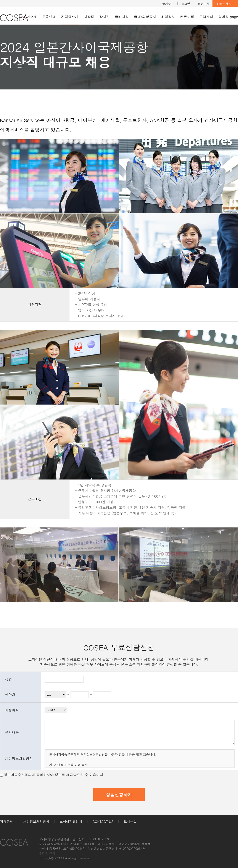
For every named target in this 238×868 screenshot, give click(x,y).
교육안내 (49, 17)
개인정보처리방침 (36, 821)
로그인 (186, 4)
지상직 (89, 17)
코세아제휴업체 (71, 821)
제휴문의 (6, 821)
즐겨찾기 (168, 4)
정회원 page (228, 17)
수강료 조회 (47, 853)
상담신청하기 (225, 4)
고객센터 (206, 17)
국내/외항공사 (145, 17)
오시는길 (130, 821)
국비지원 (122, 17)
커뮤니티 (187, 17)
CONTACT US (103, 821)
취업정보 (168, 17)
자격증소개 (70, 17)
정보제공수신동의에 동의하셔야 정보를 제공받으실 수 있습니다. (54, 775)
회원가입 (204, 4)
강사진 (105, 17)
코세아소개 (28, 17)
